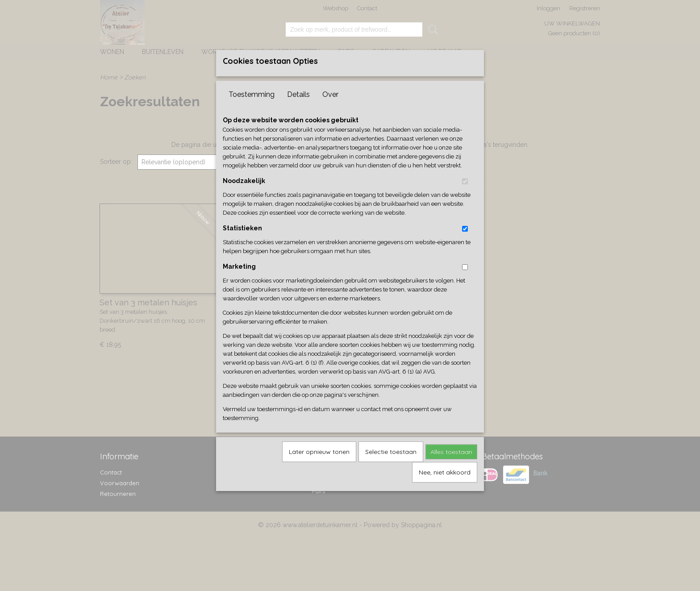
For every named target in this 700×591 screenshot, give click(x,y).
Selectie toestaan (391, 466)
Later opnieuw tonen (319, 466)
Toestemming (252, 109)
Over (330, 109)
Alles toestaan (451, 466)
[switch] (465, 196)
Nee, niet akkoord (445, 487)
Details (298, 109)
